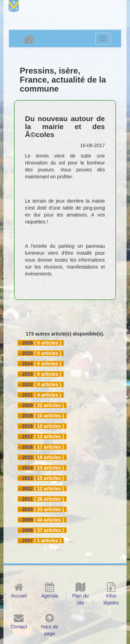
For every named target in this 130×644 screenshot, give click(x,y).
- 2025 (26, 353)
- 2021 (26, 395)
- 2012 (26, 489)
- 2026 (26, 343)
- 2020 (26, 405)
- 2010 (26, 509)
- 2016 (26, 447)
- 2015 (26, 457)
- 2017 (26, 437)
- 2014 (26, 468)
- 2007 (26, 541)
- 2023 (26, 374)
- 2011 (26, 499)
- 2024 (26, 364)
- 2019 (26, 416)
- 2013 (26, 478)
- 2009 (26, 520)
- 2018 (26, 426)
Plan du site (80, 596)
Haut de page (50, 627)
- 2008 (26, 530)
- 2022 (26, 384)
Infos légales (111, 596)
